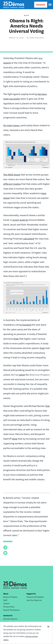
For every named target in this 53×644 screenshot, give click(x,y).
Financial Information (35, 597)
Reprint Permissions (11, 610)
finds (16, 339)
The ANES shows (12, 174)
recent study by (20, 220)
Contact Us (8, 615)
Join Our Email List (34, 600)
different (8, 184)
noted (22, 375)
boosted (27, 325)
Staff (5, 600)
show (15, 439)
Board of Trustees (10, 597)
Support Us (31, 594)
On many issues (11, 125)
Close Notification (48, 633)
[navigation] (50, 5)
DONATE (41, 5)
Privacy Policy (9, 607)
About (6, 594)
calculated (29, 238)
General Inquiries (10, 619)
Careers (6, 603)
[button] (5, 548)
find (48, 406)
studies (17, 184)
